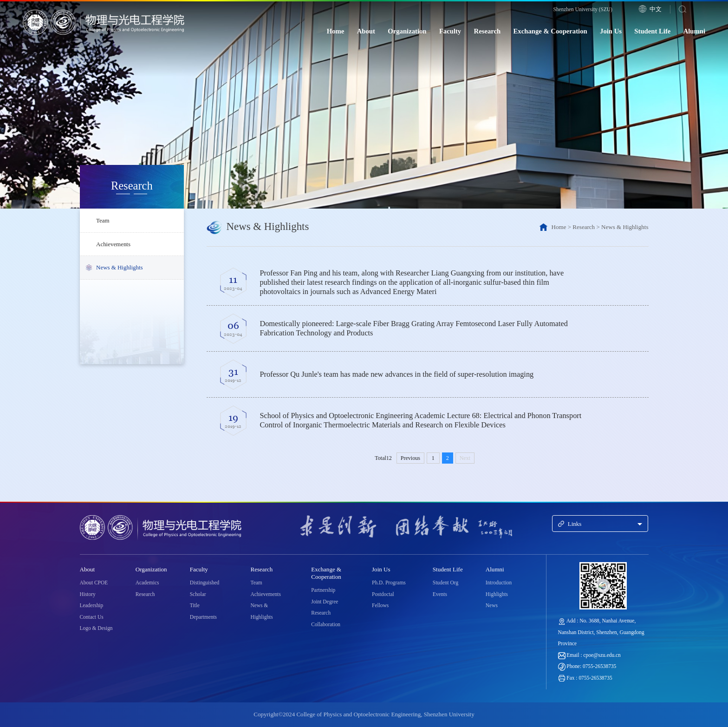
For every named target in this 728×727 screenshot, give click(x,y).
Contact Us (92, 617)
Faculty (450, 31)
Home (336, 31)
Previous (410, 458)
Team (103, 220)
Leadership (92, 605)
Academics (147, 583)
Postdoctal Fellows (383, 600)
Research (487, 31)
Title (195, 605)
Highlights (497, 594)
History (88, 594)
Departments (203, 617)
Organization (407, 31)
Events (440, 594)
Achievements (114, 244)
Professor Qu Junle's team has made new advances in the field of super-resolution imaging (396, 374)
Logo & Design (96, 628)
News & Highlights (120, 268)
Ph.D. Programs (389, 583)
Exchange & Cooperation (550, 31)
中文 (656, 9)
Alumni (694, 31)
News (492, 605)
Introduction (499, 583)
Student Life (652, 31)
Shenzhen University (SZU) (583, 9)
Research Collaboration (326, 619)
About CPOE (94, 583)
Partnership (323, 590)
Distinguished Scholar (205, 588)
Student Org (445, 583)
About (366, 31)
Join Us (611, 31)
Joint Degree (325, 602)
